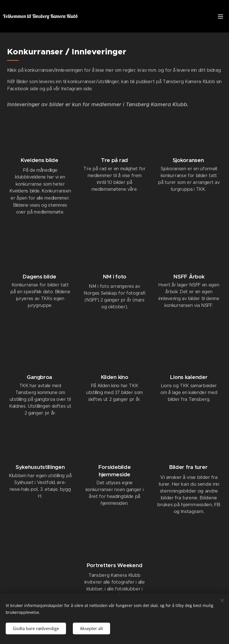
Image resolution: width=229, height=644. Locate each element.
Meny (220, 17)
